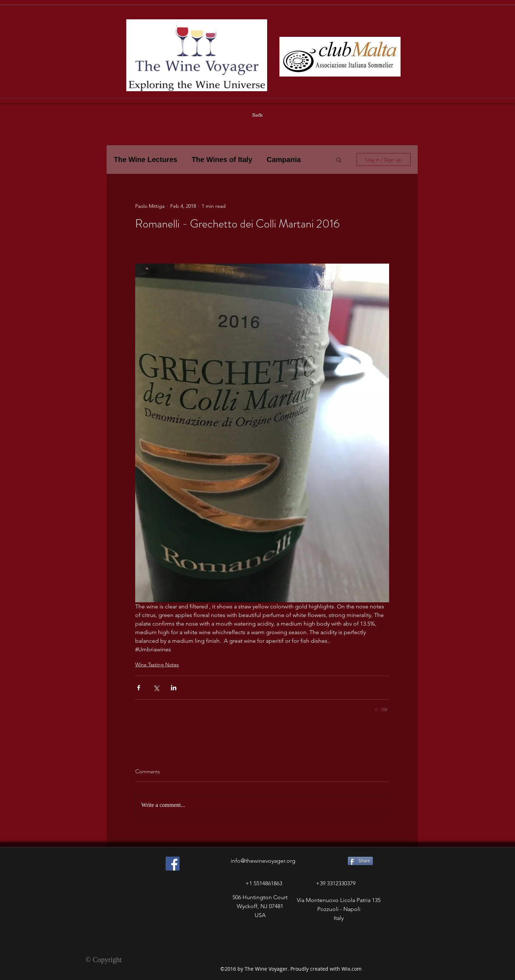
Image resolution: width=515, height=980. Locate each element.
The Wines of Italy (222, 160)
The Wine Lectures (146, 160)
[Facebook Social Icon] (173, 864)
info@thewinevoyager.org (263, 861)
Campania (284, 160)
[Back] (257, 115)
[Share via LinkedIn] (174, 688)
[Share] (360, 861)
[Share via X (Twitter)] (156, 688)
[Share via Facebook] (139, 688)
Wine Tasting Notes (157, 665)
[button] (339, 160)
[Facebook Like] (160, 934)
